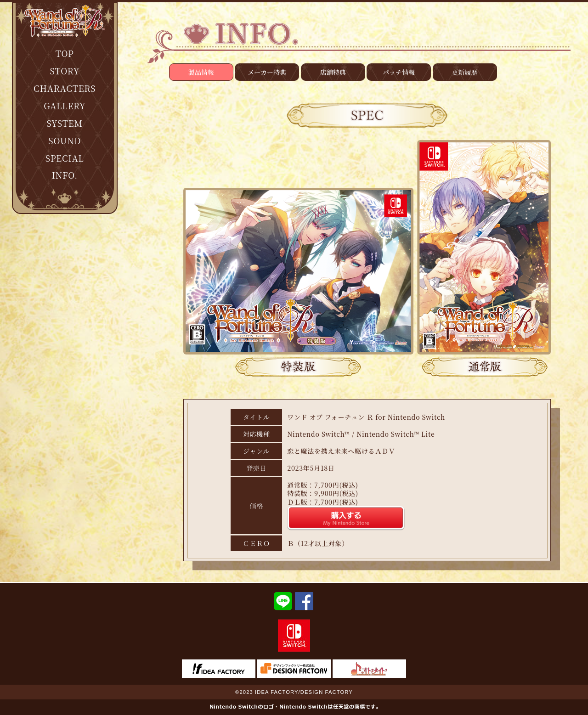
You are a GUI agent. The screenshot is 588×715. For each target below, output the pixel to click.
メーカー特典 (267, 72)
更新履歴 (465, 72)
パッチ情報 (399, 72)
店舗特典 (333, 72)
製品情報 (201, 72)
